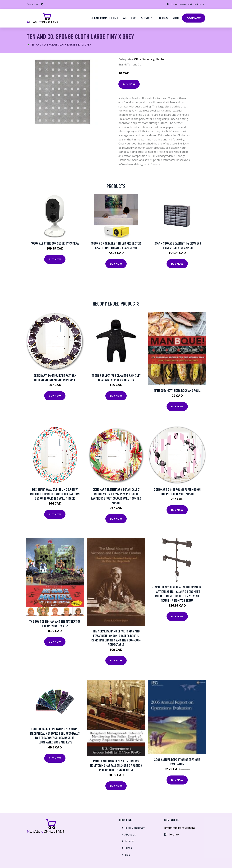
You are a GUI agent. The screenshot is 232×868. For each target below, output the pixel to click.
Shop (176, 17)
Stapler (160, 57)
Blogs (163, 17)
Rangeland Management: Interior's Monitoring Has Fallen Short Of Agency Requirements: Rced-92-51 (116, 764)
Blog (127, 853)
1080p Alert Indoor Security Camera (55, 241)
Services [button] (147, 17)
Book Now (194, 17)
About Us (130, 833)
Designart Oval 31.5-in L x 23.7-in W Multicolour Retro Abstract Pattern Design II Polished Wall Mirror (55, 492)
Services (129, 839)
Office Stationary (144, 57)
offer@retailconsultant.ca (190, 4)
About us (130, 17)
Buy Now (129, 82)
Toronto (169, 4)
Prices (128, 846)
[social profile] (42, 4)
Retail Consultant (104, 17)
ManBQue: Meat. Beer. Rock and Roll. (177, 389)
